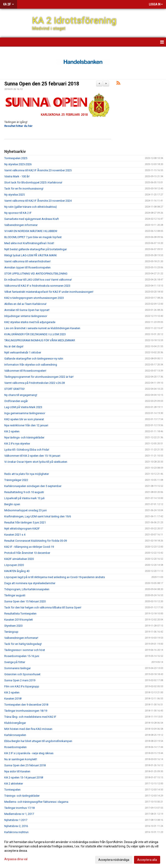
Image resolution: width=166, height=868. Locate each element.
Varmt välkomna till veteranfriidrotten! (27, 261)
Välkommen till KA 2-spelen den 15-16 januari (32, 456)
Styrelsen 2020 (13, 626)
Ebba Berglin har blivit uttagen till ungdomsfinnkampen (38, 741)
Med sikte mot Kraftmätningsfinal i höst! (29, 243)
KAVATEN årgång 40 (17, 571)
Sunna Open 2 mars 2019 (20, 680)
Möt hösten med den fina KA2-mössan (28, 729)
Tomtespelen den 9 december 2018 (26, 705)
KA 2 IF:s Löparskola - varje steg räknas (29, 753)
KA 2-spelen (12, 431)
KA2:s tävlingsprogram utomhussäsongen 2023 (34, 298)
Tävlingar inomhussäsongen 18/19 (26, 711)
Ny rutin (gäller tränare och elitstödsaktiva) (31, 207)
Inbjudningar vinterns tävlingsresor (26, 316)
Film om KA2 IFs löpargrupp (22, 686)
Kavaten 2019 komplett (19, 620)
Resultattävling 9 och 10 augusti (24, 492)
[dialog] (83, 851)
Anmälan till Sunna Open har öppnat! (27, 310)
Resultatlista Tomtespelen (20, 614)
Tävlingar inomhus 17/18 (19, 808)
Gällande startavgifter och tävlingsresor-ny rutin (34, 359)
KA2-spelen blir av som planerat (24, 419)
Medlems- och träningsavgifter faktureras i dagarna (36, 802)
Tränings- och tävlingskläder (22, 796)
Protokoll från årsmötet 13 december (27, 553)
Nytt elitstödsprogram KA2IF (22, 529)
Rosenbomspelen (15, 747)
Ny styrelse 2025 (14, 195)
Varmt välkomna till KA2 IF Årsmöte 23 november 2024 (38, 201)
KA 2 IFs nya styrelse (17, 444)
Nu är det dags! (14, 346)
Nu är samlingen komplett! (21, 759)
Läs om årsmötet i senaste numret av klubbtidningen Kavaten (42, 328)
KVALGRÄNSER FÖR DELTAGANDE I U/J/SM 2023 (35, 334)
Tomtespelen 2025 (16, 158)
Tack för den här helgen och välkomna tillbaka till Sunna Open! (43, 607)
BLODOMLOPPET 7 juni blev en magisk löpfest (33, 237)
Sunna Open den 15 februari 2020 (25, 601)
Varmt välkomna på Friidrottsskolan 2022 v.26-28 (34, 383)
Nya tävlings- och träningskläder (24, 437)
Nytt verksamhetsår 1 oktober (23, 352)
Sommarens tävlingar (18, 668)
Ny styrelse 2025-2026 (18, 164)
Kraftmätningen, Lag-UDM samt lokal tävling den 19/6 (38, 516)
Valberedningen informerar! (21, 638)
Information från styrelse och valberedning (31, 365)
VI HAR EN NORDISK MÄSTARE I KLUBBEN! (31, 231)
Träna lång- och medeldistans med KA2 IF (30, 717)
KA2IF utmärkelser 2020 (19, 559)
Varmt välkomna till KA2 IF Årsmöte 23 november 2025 (38, 170)
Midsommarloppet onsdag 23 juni (26, 510)
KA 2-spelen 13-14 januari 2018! (24, 777)
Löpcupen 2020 (14, 565)
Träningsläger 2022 (16, 480)
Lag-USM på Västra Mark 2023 (23, 407)
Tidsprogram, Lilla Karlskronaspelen (27, 589)
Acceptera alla (147, 860)
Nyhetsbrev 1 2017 (16, 820)
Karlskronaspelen (15, 735)
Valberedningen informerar (21, 225)
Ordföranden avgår (16, 401)
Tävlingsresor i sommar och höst (25, 650)
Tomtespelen (12, 790)
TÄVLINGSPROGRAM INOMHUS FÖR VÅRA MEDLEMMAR (40, 340)
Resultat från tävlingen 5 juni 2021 (25, 522)
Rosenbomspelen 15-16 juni (22, 656)
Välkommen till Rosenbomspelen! (25, 371)
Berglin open (12, 504)
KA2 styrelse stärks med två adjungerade (30, 322)
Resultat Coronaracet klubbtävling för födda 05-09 (36, 541)
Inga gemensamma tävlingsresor (25, 413)
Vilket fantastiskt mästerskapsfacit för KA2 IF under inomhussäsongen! (49, 292)
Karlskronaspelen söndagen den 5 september (33, 486)
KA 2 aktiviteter (14, 784)
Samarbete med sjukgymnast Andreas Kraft (32, 219)
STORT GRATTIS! (14, 389)
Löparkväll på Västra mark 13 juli (24, 498)
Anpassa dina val (16, 859)
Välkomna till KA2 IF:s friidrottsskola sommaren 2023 (37, 286)
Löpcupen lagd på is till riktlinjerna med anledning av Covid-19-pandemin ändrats (55, 577)
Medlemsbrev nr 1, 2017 (19, 814)
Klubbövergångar (15, 723)
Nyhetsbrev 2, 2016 (16, 826)
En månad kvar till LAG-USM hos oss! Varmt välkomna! (38, 280)
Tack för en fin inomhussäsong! (24, 189)
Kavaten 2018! (13, 699)
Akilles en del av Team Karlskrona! (25, 304)
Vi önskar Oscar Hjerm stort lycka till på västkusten (36, 462)
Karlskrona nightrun (16, 832)
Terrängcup (11, 632)
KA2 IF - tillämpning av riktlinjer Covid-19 (29, 547)
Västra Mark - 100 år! (17, 176)
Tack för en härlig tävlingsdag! (23, 644)
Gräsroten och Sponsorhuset (22, 674)
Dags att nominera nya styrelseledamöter (30, 583)
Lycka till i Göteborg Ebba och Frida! (27, 450)
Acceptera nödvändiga (114, 860)
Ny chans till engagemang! (21, 395)
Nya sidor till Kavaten (17, 771)
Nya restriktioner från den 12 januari (26, 425)
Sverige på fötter (15, 662)
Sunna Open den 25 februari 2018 (42, 84)
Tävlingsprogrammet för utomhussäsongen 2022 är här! (39, 377)
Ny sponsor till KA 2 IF (18, 213)
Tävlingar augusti (15, 595)
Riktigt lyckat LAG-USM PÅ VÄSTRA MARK (31, 255)
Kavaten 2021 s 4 (15, 535)
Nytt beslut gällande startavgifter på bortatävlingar (36, 249)
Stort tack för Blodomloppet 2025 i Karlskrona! (33, 182)
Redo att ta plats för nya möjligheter (27, 474)
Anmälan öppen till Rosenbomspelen (27, 267)
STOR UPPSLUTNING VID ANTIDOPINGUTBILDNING (36, 274)
